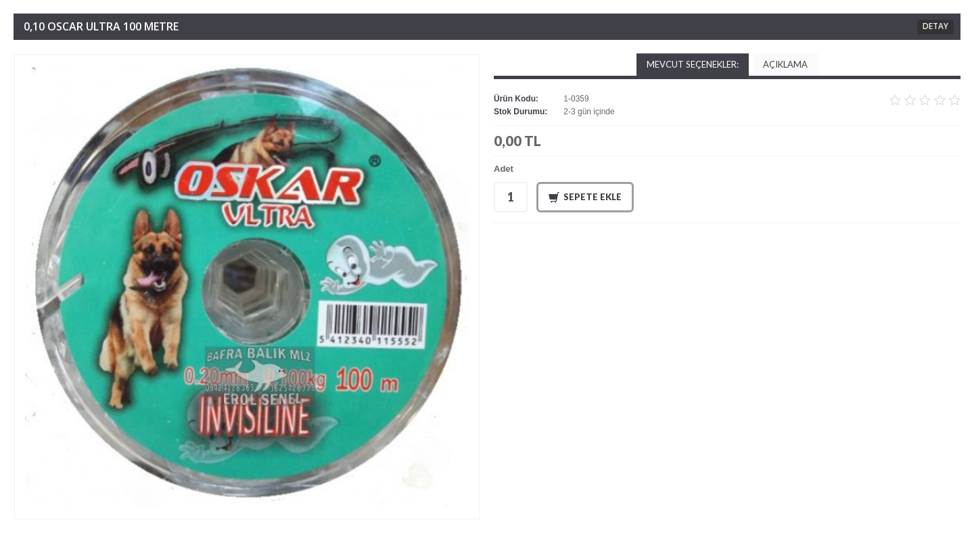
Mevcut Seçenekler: (693, 64)
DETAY (935, 26)
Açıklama (785, 64)
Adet (504, 169)
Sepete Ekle (585, 197)
